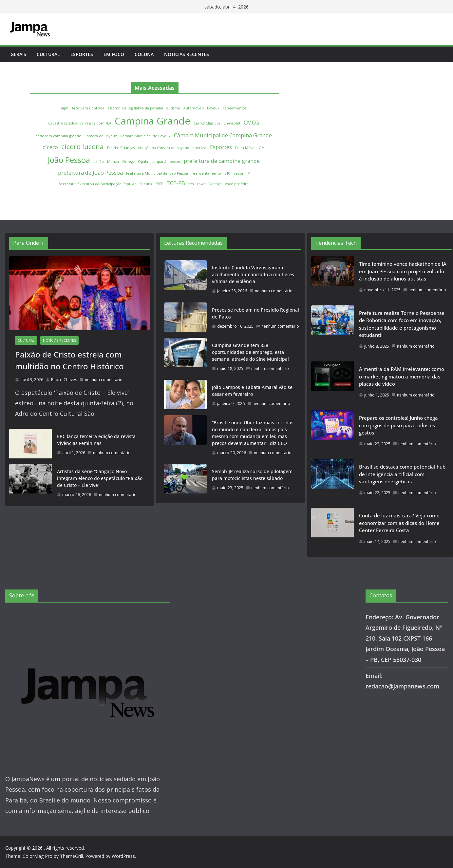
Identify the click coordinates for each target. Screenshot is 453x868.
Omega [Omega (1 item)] (128, 162)
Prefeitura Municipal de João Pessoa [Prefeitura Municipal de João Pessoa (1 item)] (157, 173)
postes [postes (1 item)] (175, 162)
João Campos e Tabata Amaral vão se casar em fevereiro (252, 391)
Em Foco (114, 54)
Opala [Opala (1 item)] (143, 162)
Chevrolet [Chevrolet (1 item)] (232, 123)
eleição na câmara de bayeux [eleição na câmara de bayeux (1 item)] (163, 148)
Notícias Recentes (187, 54)
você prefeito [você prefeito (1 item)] (237, 184)
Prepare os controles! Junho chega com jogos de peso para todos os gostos (398, 425)
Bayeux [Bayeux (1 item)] (213, 108)
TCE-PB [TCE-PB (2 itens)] (176, 183)
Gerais (18, 54)
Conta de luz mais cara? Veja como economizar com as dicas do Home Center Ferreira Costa (399, 523)
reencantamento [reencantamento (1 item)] (206, 173)
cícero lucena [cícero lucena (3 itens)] (83, 146)
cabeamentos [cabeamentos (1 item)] (235, 108)
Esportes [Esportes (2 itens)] (221, 147)
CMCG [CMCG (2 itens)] (251, 122)
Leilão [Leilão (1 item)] (99, 162)
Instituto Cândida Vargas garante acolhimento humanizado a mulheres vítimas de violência (253, 274)
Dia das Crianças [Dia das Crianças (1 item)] (121, 148)
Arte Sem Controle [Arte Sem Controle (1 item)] (88, 108)
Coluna (144, 54)
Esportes (82, 54)
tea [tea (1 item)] (191, 184)
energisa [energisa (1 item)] (199, 148)
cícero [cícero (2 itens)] (50, 147)
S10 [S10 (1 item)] (227, 173)
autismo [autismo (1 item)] (173, 108)
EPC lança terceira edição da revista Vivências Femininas (96, 440)
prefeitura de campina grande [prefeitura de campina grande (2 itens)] (222, 161)
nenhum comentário (101, 380)
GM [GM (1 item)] (262, 148)
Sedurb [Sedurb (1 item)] (146, 184)
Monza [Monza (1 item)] (113, 162)
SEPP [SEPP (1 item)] (159, 184)
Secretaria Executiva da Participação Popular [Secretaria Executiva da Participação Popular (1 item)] (97, 184)
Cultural (48, 54)
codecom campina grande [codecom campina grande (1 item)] (58, 136)
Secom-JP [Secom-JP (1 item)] (242, 173)
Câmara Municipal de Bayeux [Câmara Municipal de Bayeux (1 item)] (145, 136)
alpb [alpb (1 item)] (65, 108)
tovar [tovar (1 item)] (202, 184)
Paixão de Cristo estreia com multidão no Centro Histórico (69, 360)
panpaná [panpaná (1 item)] (159, 162)
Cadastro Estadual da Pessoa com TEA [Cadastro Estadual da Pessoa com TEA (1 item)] (80, 123)
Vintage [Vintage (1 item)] (216, 184)
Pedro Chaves (64, 380)
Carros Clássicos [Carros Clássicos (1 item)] (207, 123)
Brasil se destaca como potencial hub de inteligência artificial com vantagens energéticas (402, 474)
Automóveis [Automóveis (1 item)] (194, 108)
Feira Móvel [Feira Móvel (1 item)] (245, 148)
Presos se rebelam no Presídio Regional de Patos (255, 313)
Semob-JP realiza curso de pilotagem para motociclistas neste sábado (252, 475)
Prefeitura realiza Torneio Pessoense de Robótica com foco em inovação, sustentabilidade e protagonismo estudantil (402, 324)
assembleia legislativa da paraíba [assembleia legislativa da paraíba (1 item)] (135, 108)
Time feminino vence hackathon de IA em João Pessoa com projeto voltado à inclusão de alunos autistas (403, 271)
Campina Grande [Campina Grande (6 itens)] (152, 121)
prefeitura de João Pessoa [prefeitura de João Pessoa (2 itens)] (90, 173)
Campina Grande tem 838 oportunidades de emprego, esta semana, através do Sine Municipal (250, 352)
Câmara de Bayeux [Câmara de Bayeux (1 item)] (101, 136)
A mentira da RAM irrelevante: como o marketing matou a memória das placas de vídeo (402, 376)
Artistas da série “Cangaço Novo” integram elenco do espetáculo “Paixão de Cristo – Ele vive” (100, 478)
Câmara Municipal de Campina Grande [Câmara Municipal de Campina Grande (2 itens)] (223, 135)
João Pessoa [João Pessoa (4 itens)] (69, 160)
